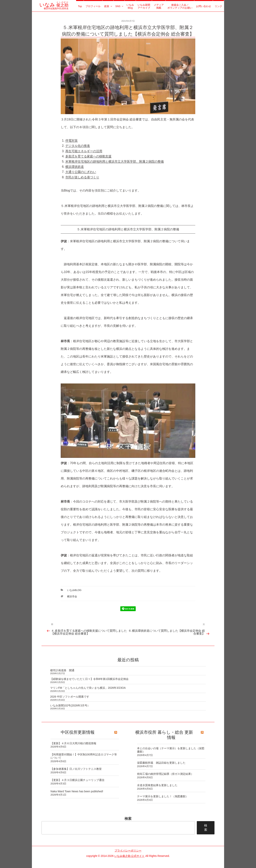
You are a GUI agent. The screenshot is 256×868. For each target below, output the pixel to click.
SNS (120, 6)
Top (80, 6)
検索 (128, 819)
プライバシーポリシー (128, 851)
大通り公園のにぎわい (81, 172)
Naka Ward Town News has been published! (77, 791)
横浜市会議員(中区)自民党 (54, 7)
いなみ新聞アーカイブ (144, 6)
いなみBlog (130, 6)
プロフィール (93, 6)
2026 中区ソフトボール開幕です (70, 697)
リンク (218, 6)
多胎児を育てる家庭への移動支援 (88, 156)
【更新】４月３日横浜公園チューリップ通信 (77, 780)
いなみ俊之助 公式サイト (130, 856)
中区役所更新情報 (78, 732)
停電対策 (71, 141)
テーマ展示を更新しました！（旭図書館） (163, 796)
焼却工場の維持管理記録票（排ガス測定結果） (165, 774)
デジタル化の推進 (78, 146)
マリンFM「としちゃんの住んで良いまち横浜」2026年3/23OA (88, 688)
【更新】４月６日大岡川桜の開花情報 (73, 743)
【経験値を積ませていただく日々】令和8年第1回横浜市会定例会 (89, 679)
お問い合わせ (204, 6)
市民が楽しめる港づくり (82, 177)
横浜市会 (72, 596)
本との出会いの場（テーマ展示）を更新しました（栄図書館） (171, 750)
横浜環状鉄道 (75, 167)
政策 (108, 6)
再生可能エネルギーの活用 (84, 151)
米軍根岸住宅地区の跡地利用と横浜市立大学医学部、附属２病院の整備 (115, 161)
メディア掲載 (159, 6)
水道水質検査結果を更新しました (157, 785)
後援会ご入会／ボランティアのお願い (180, 6)
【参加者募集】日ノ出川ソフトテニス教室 (76, 769)
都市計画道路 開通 (62, 670)
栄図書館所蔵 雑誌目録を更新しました (161, 763)
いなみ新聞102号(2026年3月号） (70, 705)
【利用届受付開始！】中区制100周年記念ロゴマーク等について (84, 756)
